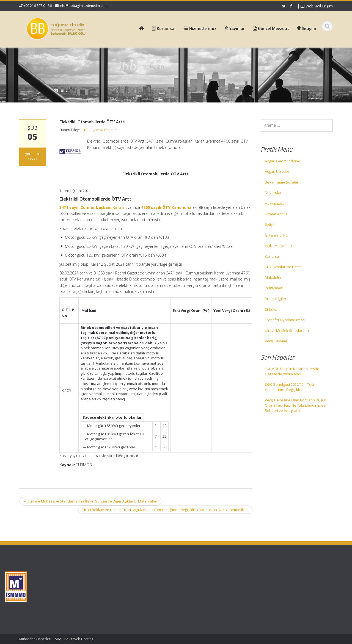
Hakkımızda (275, 203)
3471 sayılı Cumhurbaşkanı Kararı (92, 207)
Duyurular (273, 193)
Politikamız (274, 288)
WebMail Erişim (317, 6)
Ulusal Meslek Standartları (287, 331)
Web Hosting (83, 639)
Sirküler (271, 309)
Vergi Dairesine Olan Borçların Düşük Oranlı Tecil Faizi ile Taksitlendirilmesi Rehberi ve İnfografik (295, 405)
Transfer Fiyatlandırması (285, 320)
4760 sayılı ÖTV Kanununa (166, 207)
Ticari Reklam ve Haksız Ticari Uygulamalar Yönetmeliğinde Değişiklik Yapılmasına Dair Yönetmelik (165, 510)
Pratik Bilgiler (276, 299)
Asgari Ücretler (277, 171)
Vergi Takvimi (276, 341)
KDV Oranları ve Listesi (284, 267)
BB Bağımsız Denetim (101, 130)
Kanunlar (273, 256)
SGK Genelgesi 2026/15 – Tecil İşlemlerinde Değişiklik (290, 387)
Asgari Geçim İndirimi (282, 161)
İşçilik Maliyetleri (278, 246)
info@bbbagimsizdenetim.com (83, 6)
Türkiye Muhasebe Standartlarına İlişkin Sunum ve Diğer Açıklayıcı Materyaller (90, 501)
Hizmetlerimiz (276, 214)
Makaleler (273, 277)
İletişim (271, 224)
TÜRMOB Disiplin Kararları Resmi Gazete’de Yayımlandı (292, 371)
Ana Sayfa (151, 576)
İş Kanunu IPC (276, 235)
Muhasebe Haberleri (35, 639)
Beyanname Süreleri (282, 182)
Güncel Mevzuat (156, 591)
